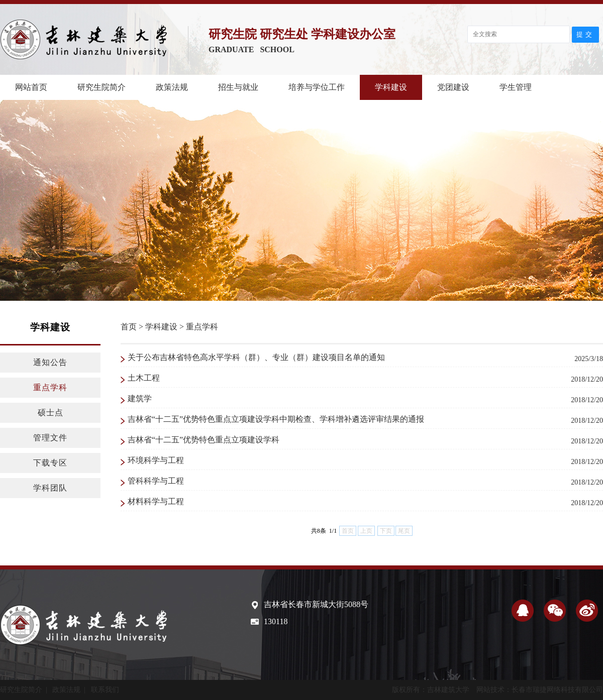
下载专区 (50, 463)
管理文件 (50, 438)
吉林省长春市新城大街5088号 (316, 604)
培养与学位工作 (317, 87)
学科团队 (50, 488)
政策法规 (172, 87)
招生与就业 (238, 87)
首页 (129, 327)
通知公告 (50, 362)
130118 (276, 621)
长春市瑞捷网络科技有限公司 (557, 690)
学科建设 (391, 87)
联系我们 (105, 690)
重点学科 (50, 387)
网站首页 (31, 87)
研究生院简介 (102, 87)
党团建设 (453, 87)
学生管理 (516, 87)
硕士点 (51, 413)
